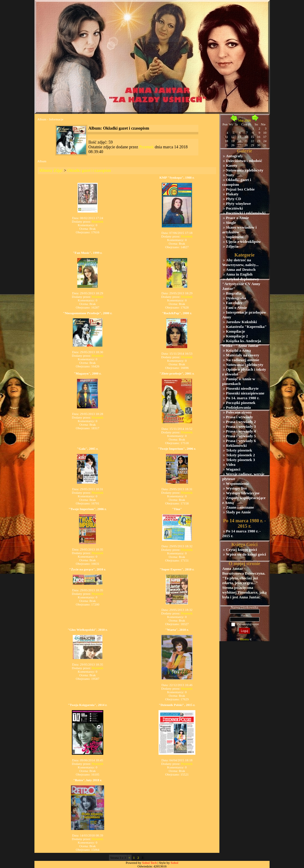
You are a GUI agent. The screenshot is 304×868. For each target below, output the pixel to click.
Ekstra (244, 639)
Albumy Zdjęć (51, 170)
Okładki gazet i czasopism (89, 170)
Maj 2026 (244, 120)
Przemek (147, 147)
